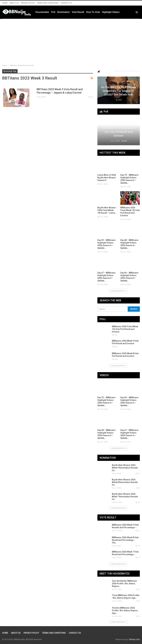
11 (138, 530)
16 (138, 546)
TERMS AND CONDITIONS (48, 3)
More (130, 12)
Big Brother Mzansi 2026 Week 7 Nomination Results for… (125, 497)
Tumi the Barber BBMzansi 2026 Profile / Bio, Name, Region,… (124, 584)
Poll (59, 12)
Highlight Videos (116, 12)
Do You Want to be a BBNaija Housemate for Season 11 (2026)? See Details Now (119, 91)
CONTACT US (66, 3)
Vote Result (84, 12)
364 (115, 359)
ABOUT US (14, 3)
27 (91, 97)
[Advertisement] (71, 41)
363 (115, 346)
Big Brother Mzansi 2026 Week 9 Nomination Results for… (125, 468)
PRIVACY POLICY (28, 3)
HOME (5, 3)
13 (138, 557)
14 (138, 502)
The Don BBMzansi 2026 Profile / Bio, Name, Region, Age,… (125, 610)
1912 (119, 100)
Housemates (48, 12)
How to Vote (99, 12)
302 (124, 141)
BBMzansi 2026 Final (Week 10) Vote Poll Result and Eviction (119, 132)
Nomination (69, 12)
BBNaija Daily (134, 639)
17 (138, 473)
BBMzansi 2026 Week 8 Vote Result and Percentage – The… (125, 540)
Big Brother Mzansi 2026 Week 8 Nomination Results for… (125, 482)
